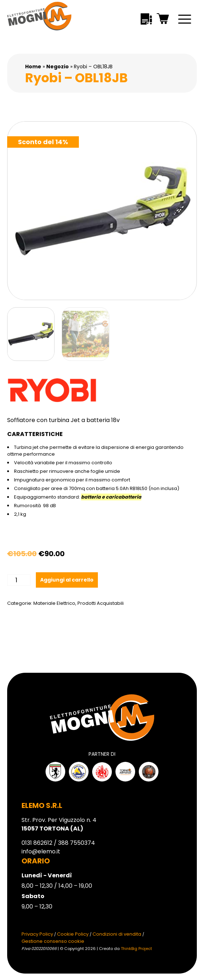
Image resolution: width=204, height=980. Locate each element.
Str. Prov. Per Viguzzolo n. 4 (59, 824)
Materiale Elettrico (54, 603)
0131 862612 (37, 843)
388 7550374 (77, 843)
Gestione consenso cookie (53, 941)
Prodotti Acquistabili (101, 603)
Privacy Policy (37, 934)
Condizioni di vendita (117, 934)
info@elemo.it (41, 851)
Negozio (58, 67)
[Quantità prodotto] (19, 580)
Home (33, 67)
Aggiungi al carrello (67, 580)
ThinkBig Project (136, 949)
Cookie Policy (73, 934)
